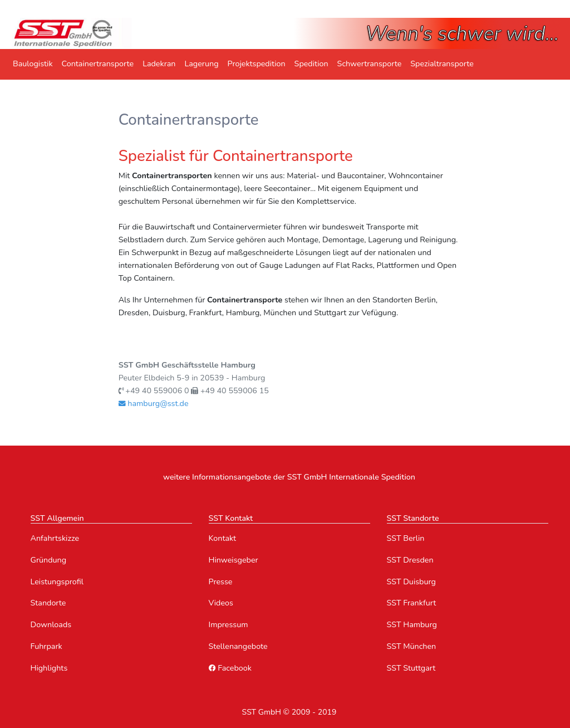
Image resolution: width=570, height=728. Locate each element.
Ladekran (159, 64)
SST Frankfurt (412, 603)
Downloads (51, 625)
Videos (221, 603)
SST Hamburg (412, 625)
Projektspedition (257, 64)
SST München (412, 646)
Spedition (311, 64)
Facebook (230, 668)
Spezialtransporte (442, 64)
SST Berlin (406, 538)
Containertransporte (98, 64)
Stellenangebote (238, 646)
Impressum (229, 625)
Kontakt (223, 538)
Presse (221, 582)
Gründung (49, 560)
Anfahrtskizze (55, 538)
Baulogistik (33, 64)
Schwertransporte (370, 64)
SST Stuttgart (411, 668)
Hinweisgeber (234, 560)
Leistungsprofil (57, 582)
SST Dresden (410, 560)
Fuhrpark (46, 646)
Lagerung (201, 64)
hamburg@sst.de (154, 404)
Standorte (48, 603)
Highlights (49, 668)
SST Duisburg (411, 582)
